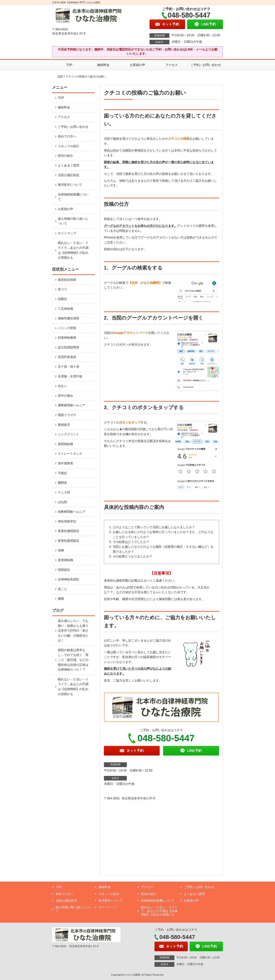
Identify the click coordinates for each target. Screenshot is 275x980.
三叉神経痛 (66, 309)
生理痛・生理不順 (70, 376)
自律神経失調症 (69, 579)
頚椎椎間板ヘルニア (72, 512)
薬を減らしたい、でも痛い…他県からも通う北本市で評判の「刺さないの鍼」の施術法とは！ (73, 631)
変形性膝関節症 (69, 531)
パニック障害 (67, 328)
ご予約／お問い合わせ (206, 65)
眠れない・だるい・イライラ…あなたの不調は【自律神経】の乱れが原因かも (73, 250)
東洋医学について (70, 185)
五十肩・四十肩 (69, 367)
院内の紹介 (66, 156)
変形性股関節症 (69, 541)
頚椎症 (62, 299)
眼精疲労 (64, 425)
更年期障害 (66, 463)
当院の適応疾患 (69, 175)
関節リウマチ (67, 415)
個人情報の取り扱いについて (73, 221)
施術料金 (103, 65)
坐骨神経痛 (66, 560)
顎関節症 (64, 570)
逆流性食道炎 (67, 357)
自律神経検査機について (73, 197)
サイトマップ (67, 233)
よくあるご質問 (69, 165)
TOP (69, 65)
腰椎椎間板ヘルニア (72, 405)
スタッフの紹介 (69, 146)
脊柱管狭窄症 (67, 521)
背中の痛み (66, 396)
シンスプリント (69, 434)
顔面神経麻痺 (67, 338)
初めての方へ (67, 136)
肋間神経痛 (66, 444)
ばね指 (62, 502)
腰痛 (61, 599)
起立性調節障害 (69, 347)
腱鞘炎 (62, 483)
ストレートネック (70, 454)
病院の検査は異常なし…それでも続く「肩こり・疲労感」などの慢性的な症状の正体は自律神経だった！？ (73, 660)
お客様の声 (137, 65)
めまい (62, 386)
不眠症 (62, 473)
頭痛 (61, 550)
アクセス (172, 65)
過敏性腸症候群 (69, 318)
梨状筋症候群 (67, 280)
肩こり (62, 589)
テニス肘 (64, 492)
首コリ (62, 289)
